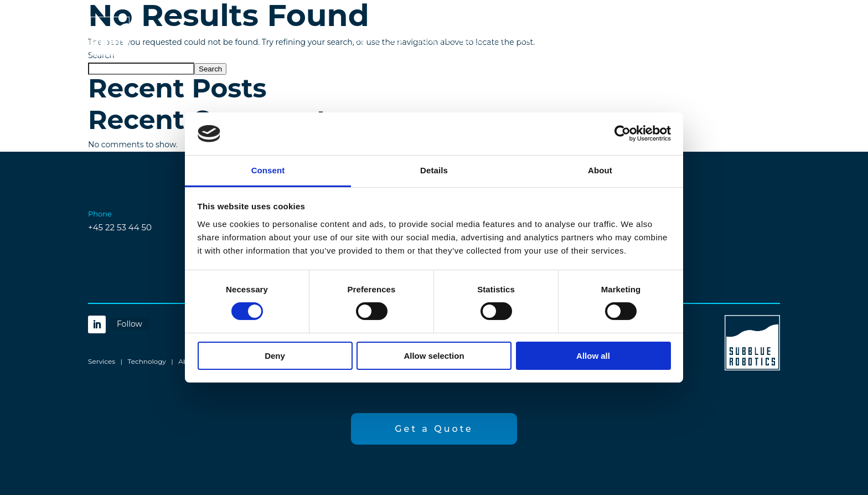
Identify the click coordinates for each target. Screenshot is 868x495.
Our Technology (461, 42)
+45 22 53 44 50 (120, 227)
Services (379, 42)
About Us (544, 42)
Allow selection (434, 356)
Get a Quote (719, 41)
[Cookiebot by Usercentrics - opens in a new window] (622, 133)
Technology (147, 361)
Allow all (593, 356)
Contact (604, 42)
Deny (275, 356)
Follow (130, 324)
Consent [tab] (268, 170)
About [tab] (600, 170)
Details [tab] (434, 170)
